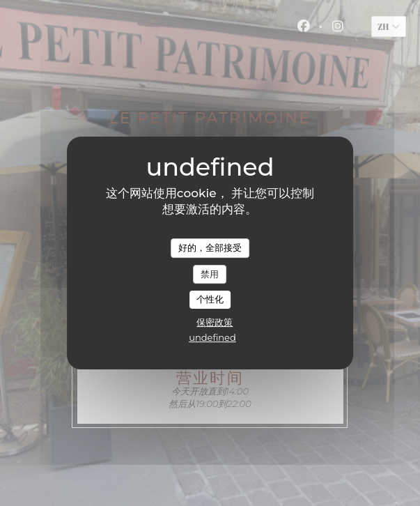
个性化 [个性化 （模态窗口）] (210, 299)
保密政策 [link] (215, 322)
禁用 (210, 274)
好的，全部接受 (210, 247)
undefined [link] (212, 337)
